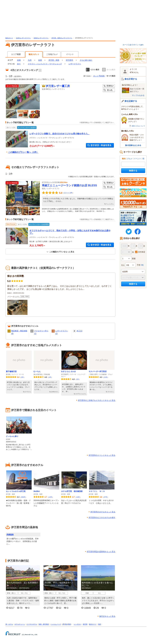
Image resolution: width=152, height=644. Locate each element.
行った (109, 90)
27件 (106, 497)
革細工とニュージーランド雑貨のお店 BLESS (69, 185)
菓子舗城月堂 (11, 371)
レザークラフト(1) (62, 332)
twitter (129, 232)
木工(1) (79, 331)
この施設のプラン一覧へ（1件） (23, 152)
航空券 (85, 624)
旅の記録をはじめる (133, 145)
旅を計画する (131, 79)
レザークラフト (75, 64)
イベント (70, 54)
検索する (133, 171)
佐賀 (40, 60)
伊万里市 (69, 60)
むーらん (37, 371)
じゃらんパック (56, 624)
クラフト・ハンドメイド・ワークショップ (45, 64)
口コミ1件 (68, 193)
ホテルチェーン (20, 624)
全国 (19, 60)
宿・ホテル (9, 624)
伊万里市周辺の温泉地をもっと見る (101, 552)
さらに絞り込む (86, 60)
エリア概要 (16, 54)
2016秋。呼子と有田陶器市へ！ (59, 583)
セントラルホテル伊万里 (16, 491)
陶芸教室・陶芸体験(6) (19, 332)
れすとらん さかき (69, 371)
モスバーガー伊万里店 (98, 371)
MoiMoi (37, 491)
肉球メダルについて (138, 126)
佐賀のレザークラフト (41, 38)
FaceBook (138, 232)
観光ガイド (9, 38)
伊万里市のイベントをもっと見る (102, 455)
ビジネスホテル (32, 624)
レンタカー (78, 624)
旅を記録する (131, 101)
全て (19, 64)
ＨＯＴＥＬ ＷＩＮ (97, 491)
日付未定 (142, 252)
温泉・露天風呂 (44, 624)
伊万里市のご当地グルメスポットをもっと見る (97, 400)
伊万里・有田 (54, 60)
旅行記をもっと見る (107, 616)
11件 (106, 377)
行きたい (109, 86)
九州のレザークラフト (23, 38)
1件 (22, 377)
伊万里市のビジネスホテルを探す (102, 518)
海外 (100, 624)
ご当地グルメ (52, 54)
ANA (69, 624)
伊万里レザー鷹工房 (58, 86)
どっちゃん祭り (12, 436)
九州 (30, 60)
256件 (23, 497)
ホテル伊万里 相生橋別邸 (72, 491)
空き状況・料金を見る (100, 145)
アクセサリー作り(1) (41, 332)
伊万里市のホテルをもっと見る (103, 512)
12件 (50, 497)
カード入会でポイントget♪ (133, 45)
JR (63, 624)
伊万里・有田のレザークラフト (62, 38)
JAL (66, 624)
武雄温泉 (10, 535)
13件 (78, 497)
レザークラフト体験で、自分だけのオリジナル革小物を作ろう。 (60, 134)
